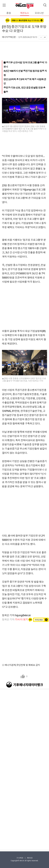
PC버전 (30, 858)
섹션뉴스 (25, 13)
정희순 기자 (15, 619)
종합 (9, 13)
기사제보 (20, 858)
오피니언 (39, 13)
